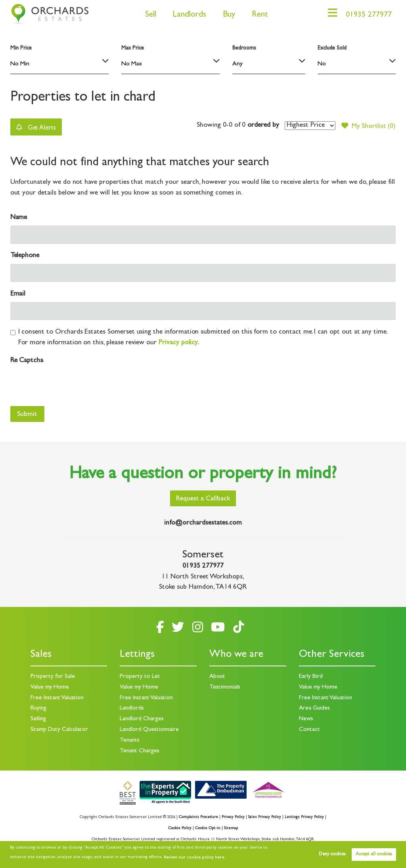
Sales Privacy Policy (265, 816)
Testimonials (225, 687)
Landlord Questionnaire (150, 729)
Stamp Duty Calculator (60, 729)
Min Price (21, 48)
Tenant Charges (140, 750)
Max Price (133, 48)
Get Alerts (38, 127)
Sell (147, 15)
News (306, 719)
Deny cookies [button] (332, 855)
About (218, 677)
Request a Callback (203, 500)
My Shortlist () (368, 126)
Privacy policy (178, 343)
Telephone (25, 256)
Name (19, 218)
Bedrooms (244, 48)
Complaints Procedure (197, 816)
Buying (39, 708)
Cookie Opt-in (208, 827)
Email (18, 295)
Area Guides (315, 708)
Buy (226, 15)
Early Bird (311, 677)
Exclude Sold (332, 48)
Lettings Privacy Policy (305, 816)
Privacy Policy (232, 816)
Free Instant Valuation (58, 698)
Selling (38, 719)
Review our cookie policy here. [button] (193, 858)
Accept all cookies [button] (374, 855)
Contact (310, 729)
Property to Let (140, 677)
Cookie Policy (180, 827)
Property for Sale (53, 677)
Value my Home (50, 687)
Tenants (130, 740)
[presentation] (71, 384)
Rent (257, 15)
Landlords (186, 15)
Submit (27, 415)
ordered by (261, 126)
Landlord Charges (142, 719)
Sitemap (231, 827)
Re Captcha (27, 361)
